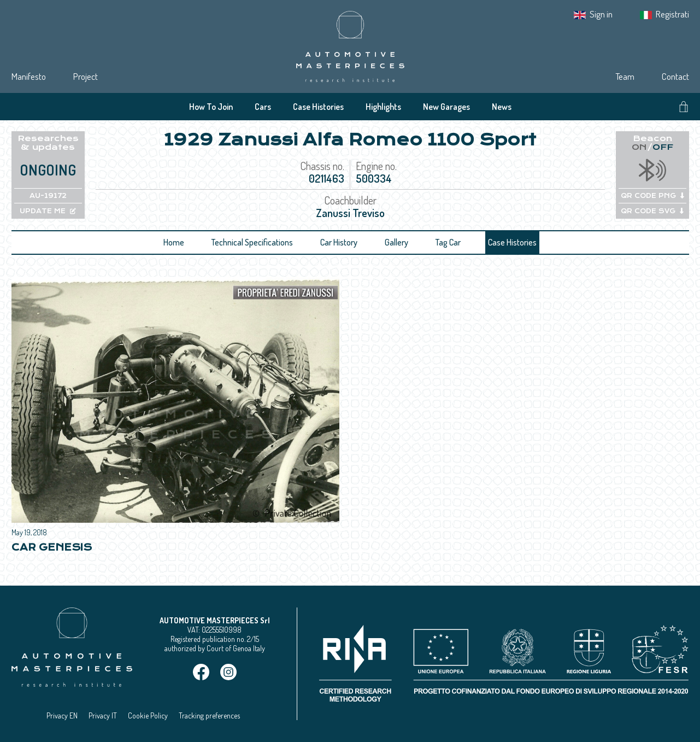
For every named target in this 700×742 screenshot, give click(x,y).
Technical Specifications (252, 242)
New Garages (446, 107)
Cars (263, 107)
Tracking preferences (209, 715)
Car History (339, 242)
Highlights (383, 107)
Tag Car (448, 242)
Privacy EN (62, 715)
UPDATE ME (48, 211)
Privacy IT (103, 715)
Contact (675, 76)
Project (86, 76)
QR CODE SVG (652, 211)
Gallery (396, 242)
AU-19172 (48, 196)
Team (625, 76)
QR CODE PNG (652, 196)
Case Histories (318, 107)
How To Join (211, 107)
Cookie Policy (148, 715)
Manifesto (29, 76)
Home (174, 242)
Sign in (601, 14)
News (502, 107)
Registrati (672, 14)
